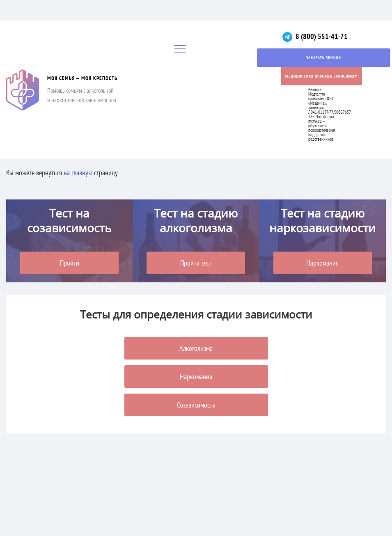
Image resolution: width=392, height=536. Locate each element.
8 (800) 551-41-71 (322, 36)
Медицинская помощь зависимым (322, 76)
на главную (78, 173)
